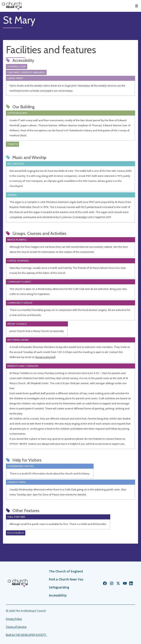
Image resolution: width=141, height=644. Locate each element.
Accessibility (58, 595)
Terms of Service (16, 627)
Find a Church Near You (66, 579)
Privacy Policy (14, 619)
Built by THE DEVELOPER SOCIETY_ (26, 635)
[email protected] (45, 357)
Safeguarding (59, 587)
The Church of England (66, 571)
